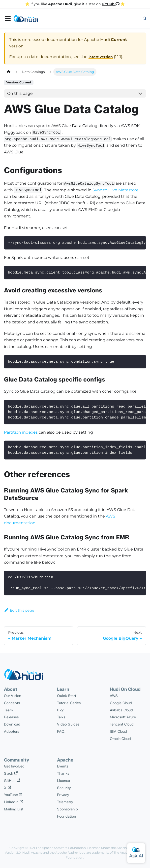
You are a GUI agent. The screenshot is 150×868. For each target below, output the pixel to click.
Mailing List (14, 809)
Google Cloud (121, 703)
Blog (61, 710)
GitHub (12, 781)
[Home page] (9, 72)
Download (12, 724)
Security (64, 788)
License (63, 781)
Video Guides (68, 724)
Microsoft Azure (123, 717)
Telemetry (65, 802)
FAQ (61, 731)
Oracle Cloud (120, 739)
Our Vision (13, 696)
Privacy (63, 795)
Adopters (12, 731)
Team (8, 710)
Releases (11, 717)
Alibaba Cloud (121, 710)
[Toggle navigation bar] (8, 19)
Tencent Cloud (122, 724)
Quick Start (67, 696)
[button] (144, 19)
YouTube (13, 795)
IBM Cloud (118, 731)
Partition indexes (21, 432)
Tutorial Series (69, 703)
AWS (114, 696)
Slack (11, 773)
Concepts (12, 703)
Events (63, 766)
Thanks (63, 773)
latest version (101, 57)
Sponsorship (67, 809)
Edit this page (19, 610)
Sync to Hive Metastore (116, 190)
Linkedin (14, 802)
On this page (20, 93)
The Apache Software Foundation (61, 848)
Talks (61, 717)
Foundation (67, 816)
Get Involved (14, 766)
